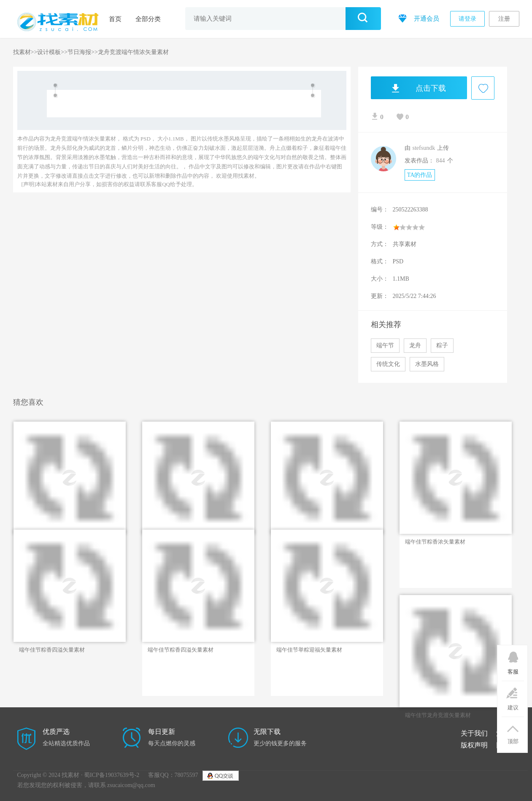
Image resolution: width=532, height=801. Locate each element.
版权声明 (474, 745)
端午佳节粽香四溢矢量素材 (52, 650)
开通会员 (418, 18)
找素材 (22, 52)
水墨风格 (427, 364)
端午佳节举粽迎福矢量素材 (309, 650)
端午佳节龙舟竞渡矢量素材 (438, 715)
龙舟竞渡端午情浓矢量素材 (133, 52)
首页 (115, 19)
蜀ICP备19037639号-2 (112, 775)
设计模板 (49, 52)
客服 (513, 660)
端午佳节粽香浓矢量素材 (435, 542)
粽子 (442, 345)
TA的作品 (420, 175)
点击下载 (408, 88)
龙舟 (415, 345)
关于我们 (474, 733)
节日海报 (79, 52)
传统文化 (388, 364)
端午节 (385, 345)
